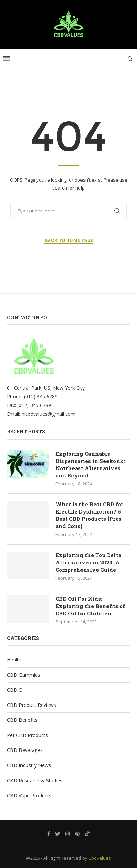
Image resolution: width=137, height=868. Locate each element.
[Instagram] (68, 834)
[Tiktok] (87, 834)
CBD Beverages (25, 750)
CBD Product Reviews (32, 705)
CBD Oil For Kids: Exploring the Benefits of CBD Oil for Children (90, 606)
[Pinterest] (77, 834)
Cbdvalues (100, 858)
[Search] (130, 59)
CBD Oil (16, 690)
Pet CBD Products (27, 735)
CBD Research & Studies (35, 781)
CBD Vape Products (29, 795)
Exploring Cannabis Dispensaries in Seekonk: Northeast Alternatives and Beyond (90, 464)
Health (14, 660)
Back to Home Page (69, 240)
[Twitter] (58, 834)
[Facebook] (49, 834)
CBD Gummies (24, 675)
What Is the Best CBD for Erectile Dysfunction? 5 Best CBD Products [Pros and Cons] (89, 515)
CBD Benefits (22, 720)
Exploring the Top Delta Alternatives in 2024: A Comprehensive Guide (88, 562)
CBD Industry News (29, 765)
